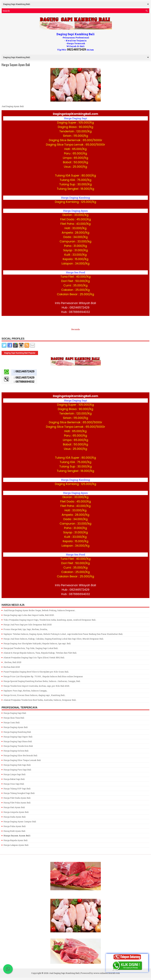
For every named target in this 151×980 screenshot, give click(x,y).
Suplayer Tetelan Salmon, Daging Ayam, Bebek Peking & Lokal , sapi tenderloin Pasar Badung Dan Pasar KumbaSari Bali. (63, 634)
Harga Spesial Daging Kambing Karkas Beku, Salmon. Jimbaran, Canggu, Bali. (42, 681)
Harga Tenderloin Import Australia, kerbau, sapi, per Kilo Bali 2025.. (37, 686)
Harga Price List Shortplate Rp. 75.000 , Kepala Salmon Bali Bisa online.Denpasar (43, 676)
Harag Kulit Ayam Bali (14, 831)
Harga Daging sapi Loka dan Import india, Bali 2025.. (29, 615)
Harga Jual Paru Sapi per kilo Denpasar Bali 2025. (28, 625)
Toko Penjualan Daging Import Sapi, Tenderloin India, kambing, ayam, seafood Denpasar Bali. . (50, 620)
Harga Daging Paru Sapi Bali (17, 770)
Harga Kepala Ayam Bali (15, 840)
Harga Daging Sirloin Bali (16, 751)
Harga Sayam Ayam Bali (16, 65)
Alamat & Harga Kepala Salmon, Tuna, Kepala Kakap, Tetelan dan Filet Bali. (40, 653)
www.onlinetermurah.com (107, 973)
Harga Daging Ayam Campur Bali (20, 822)
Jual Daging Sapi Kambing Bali (64, 973)
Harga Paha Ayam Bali (15, 826)
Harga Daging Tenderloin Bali (18, 746)
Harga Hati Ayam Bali (14, 807)
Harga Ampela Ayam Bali (16, 812)
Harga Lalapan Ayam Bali (16, 845)
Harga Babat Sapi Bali (14, 779)
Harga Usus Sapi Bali (14, 784)
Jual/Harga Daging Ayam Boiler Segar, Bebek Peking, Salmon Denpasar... (40, 610)
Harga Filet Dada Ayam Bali (17, 798)
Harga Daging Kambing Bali (17, 732)
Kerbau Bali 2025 (12, 667)
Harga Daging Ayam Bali (16, 727)
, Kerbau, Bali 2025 (12, 662)
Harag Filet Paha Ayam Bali (17, 803)
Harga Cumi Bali (12, 722)
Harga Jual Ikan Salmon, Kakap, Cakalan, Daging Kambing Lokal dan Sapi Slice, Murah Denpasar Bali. (54, 639)
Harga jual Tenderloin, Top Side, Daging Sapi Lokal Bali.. (31, 648)
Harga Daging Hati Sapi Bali (17, 765)
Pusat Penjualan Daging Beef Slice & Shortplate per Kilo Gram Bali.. (36, 672)
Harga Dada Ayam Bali (15, 817)
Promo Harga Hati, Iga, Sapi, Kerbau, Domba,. (26, 629)
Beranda (75, 329)
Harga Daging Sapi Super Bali (18, 737)
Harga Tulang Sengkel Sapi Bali (19, 793)
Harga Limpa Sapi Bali (14, 774)
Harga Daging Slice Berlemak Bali (20, 755)
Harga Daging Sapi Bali (15, 713)
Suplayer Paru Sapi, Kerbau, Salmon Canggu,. (25, 691)
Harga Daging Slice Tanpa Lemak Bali (22, 760)
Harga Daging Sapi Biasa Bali (18, 741)
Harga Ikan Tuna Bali (14, 718)
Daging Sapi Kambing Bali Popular (20, 353)
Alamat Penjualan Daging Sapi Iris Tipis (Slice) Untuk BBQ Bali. (34, 657)
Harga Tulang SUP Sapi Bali (17, 789)
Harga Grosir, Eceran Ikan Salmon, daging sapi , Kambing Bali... (35, 695)
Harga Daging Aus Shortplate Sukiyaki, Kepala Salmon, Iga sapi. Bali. (37, 643)
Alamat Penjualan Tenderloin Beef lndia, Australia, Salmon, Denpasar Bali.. (40, 700)
